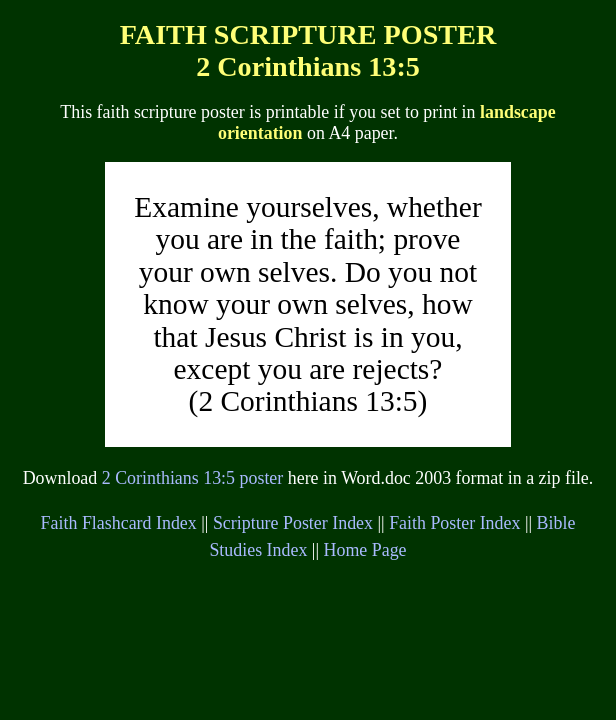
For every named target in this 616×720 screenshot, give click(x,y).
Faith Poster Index (454, 523)
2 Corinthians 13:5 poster (193, 478)
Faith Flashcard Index (119, 523)
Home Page (365, 550)
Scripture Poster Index (293, 523)
